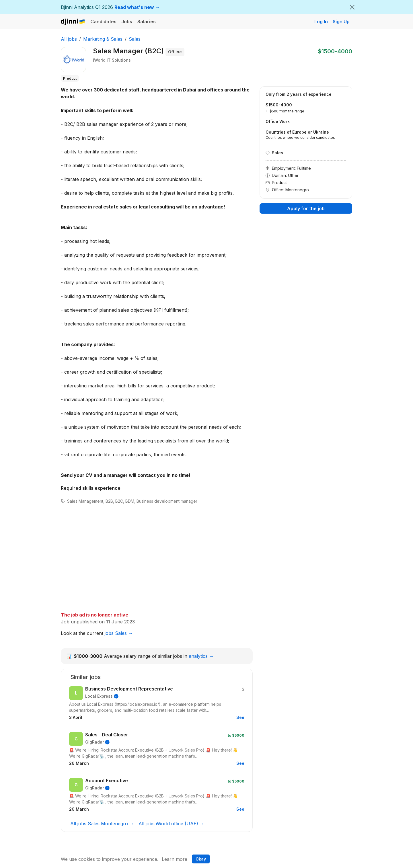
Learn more (175, 859)
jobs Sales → (119, 633)
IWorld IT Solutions (112, 60)
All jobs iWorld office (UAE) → (171, 824)
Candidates (103, 22)
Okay (201, 859)
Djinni (73, 22)
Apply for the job (306, 208)
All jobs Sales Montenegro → (102, 824)
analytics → (201, 656)
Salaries (147, 22)
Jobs (127, 22)
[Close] (352, 7)
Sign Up (341, 22)
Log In (321, 22)
